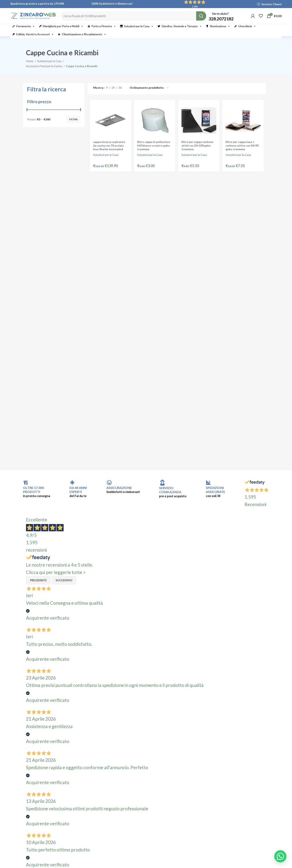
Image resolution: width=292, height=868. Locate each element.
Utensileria (247, 31)
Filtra (74, 124)
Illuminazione (220, 31)
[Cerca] (141, 19)
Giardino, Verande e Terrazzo (182, 31)
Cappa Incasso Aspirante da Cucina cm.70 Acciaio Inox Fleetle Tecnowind (108, 151)
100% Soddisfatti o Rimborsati (112, 4)
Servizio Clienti (272, 4)
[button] (280, 856)
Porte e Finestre (104, 31)
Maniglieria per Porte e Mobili (63, 31)
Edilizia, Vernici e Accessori (35, 39)
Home (30, 66)
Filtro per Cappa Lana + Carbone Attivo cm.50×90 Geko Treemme (242, 151)
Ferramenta (26, 31)
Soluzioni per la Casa (139, 31)
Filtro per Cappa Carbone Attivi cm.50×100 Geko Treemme (197, 151)
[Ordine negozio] (149, 93)
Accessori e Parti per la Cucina (45, 71)
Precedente (38, 585)
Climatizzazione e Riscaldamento (84, 39)
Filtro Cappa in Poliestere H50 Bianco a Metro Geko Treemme (153, 151)
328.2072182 (221, 21)
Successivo (64, 585)
